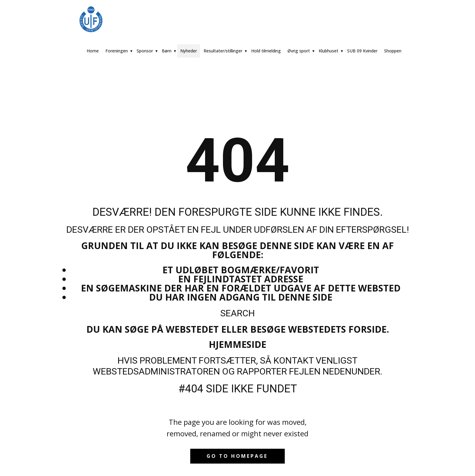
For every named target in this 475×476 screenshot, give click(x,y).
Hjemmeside (237, 344)
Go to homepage (237, 456)
